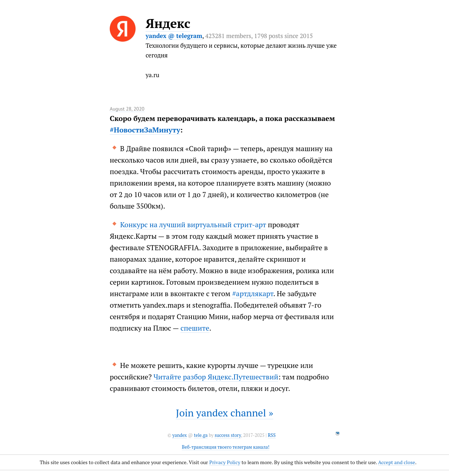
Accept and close (396, 462)
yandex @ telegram (174, 36)
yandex (179, 435)
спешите (195, 328)
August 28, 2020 (127, 109)
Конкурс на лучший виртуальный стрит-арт (193, 225)
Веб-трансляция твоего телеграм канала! (226, 447)
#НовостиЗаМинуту (145, 130)
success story (228, 435)
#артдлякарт (253, 293)
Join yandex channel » (225, 413)
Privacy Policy (225, 462)
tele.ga (201, 435)
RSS (272, 435)
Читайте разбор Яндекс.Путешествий (216, 377)
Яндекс (168, 23)
